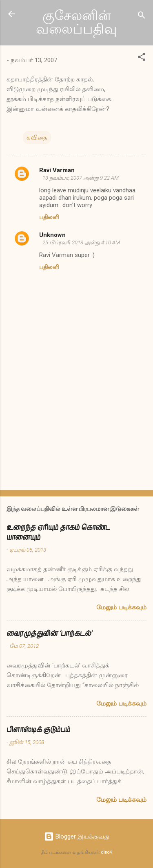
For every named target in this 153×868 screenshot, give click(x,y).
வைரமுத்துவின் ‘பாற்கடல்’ (49, 633)
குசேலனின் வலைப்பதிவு (76, 23)
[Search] (142, 17)
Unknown (52, 235)
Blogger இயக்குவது (77, 836)
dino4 (106, 852)
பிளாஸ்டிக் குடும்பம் (38, 729)
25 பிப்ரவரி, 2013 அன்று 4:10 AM (81, 242)
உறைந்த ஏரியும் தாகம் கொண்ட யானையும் (58, 532)
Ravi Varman (57, 170)
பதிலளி (49, 217)
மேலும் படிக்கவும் (121, 607)
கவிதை (37, 138)
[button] (142, 58)
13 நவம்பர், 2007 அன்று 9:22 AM (81, 178)
